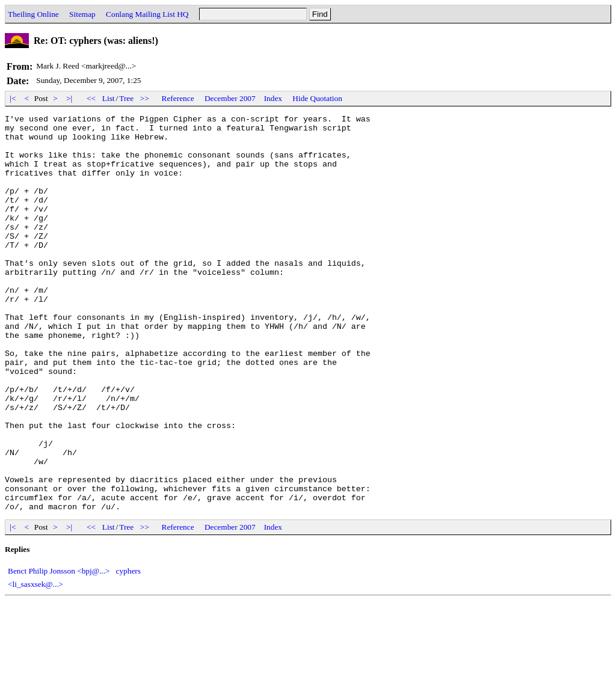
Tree (126, 98)
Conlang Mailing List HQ (147, 14)
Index (273, 98)
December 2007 (230, 98)
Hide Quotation (317, 98)
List (109, 98)
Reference (178, 98)
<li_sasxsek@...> (35, 663)
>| (69, 98)
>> (145, 98)
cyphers (128, 650)
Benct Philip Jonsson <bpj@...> (59, 650)
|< (13, 98)
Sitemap (82, 14)
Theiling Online (33, 14)
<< (91, 98)
